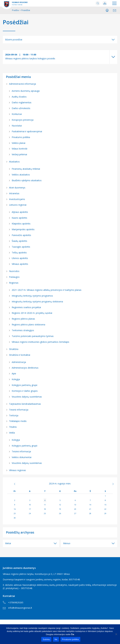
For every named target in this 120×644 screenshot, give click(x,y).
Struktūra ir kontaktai (20, 355)
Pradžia (15, 10)
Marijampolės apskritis (23, 229)
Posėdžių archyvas (20, 532)
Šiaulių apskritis (19, 241)
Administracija (19, 362)
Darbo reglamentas (22, 102)
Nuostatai (17, 126)
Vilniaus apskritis (20, 264)
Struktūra (14, 349)
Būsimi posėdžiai (14, 40)
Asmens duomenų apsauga (26, 91)
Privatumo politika (21, 137)
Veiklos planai (19, 143)
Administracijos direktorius (25, 368)
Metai (8, 543)
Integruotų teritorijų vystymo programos (32, 296)
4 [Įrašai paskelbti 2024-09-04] (45, 500)
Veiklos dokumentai (22, 457)
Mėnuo (67, 543)
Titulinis (13, 427)
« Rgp (12, 484)
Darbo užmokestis (21, 108)
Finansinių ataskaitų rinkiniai (26, 169)
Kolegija (16, 379)
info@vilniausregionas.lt (17, 608)
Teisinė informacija (19, 410)
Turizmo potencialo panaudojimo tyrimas (33, 336)
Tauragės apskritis (21, 247)
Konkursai (17, 114)
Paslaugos (14, 277)
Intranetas (14, 193)
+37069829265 (13, 603)
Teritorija (14, 415)
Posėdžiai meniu (18, 77)
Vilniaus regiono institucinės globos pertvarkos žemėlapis (40, 342)
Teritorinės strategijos (23, 330)
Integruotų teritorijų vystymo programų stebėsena (37, 301)
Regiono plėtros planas (23, 319)
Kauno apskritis (19, 218)
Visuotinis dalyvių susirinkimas (27, 397)
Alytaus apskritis (20, 212)
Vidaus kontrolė (20, 149)
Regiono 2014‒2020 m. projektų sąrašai (32, 313)
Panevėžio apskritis (21, 235)
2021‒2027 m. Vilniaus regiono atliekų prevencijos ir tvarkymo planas (47, 290)
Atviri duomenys (17, 188)
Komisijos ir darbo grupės (25, 391)
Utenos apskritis (20, 258)
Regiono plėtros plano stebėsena (28, 325)
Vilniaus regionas (17, 470)
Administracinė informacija (22, 84)
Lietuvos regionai (18, 205)
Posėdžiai (16, 22)
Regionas (14, 283)
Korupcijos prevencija (23, 120)
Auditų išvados (19, 97)
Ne (56, 639)
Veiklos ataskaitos (21, 175)
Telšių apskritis (19, 253)
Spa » (107, 484)
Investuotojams (17, 199)
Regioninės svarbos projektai (26, 307)
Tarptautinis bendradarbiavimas (25, 404)
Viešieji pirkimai (19, 154)
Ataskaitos (14, 162)
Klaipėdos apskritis (21, 224)
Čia (72, 634)
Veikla (12, 433)
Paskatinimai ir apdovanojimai (27, 131)
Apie (14, 373)
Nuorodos (14, 271)
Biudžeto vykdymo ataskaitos (27, 180)
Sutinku (46, 639)
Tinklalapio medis (18, 421)
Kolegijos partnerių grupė (25, 385)
